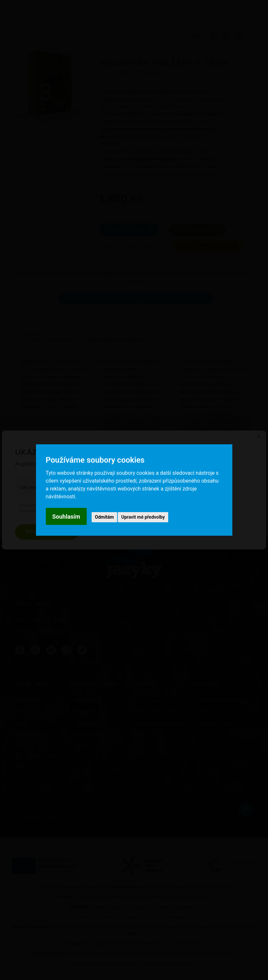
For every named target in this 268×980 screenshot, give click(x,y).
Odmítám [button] (104, 517)
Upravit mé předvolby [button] (143, 517)
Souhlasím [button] (66, 517)
